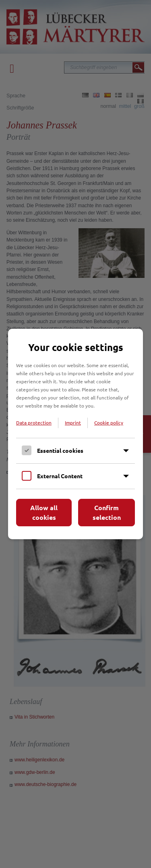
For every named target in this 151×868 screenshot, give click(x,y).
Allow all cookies (44, 512)
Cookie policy (109, 422)
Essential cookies (60, 450)
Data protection (34, 422)
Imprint (73, 422)
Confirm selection (107, 512)
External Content (60, 476)
